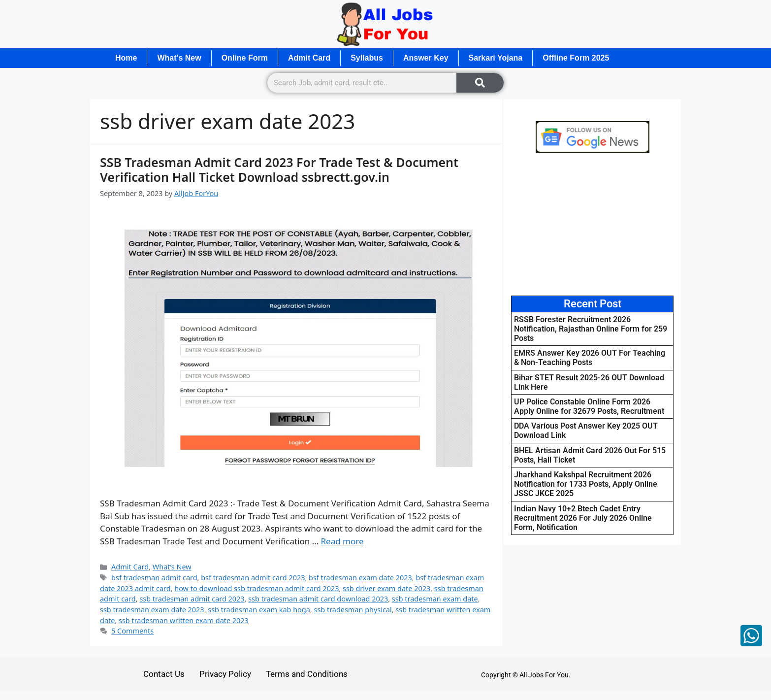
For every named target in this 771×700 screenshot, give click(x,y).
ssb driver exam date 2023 (386, 588)
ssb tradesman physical (353, 610)
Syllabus (367, 58)
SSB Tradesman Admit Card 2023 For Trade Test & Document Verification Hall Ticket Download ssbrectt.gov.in (279, 169)
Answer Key (426, 58)
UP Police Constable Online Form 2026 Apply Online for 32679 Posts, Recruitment (589, 406)
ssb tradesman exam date (435, 599)
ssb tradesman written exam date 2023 (184, 620)
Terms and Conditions (307, 674)
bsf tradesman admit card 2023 (253, 578)
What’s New (179, 58)
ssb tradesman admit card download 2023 (318, 599)
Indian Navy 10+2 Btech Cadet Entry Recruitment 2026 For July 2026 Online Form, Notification (583, 518)
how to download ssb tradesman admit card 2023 (257, 588)
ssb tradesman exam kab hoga (259, 610)
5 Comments (132, 631)
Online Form (245, 58)
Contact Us (164, 674)
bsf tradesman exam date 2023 (360, 578)
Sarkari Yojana (496, 58)
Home (126, 58)
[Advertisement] (592, 224)
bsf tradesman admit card (154, 578)
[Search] (480, 83)
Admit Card (309, 58)
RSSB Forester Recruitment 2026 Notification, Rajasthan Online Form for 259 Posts (591, 329)
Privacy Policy (225, 674)
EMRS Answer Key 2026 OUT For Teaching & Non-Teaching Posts (590, 358)
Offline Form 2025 (576, 58)
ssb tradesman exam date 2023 (152, 610)
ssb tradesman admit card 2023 (192, 599)
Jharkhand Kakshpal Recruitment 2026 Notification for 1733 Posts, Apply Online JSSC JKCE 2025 (586, 484)
